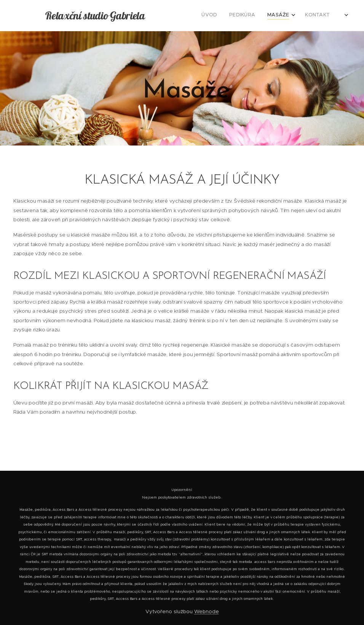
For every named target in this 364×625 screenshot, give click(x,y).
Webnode (207, 611)
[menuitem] (300, 16)
